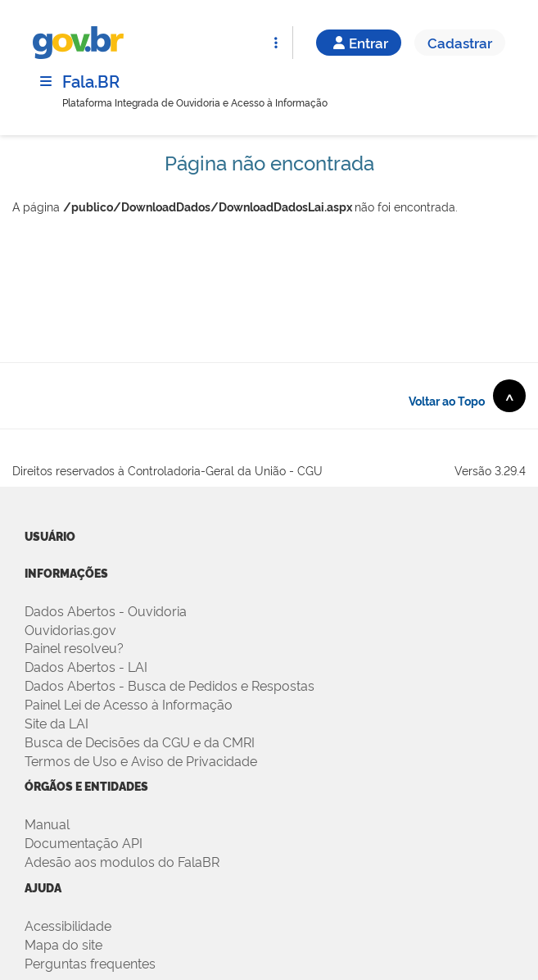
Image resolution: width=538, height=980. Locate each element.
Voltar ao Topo (467, 396)
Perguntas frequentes (90, 963)
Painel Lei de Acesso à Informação (129, 704)
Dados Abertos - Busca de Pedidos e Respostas (170, 685)
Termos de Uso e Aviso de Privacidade (141, 760)
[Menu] (46, 81)
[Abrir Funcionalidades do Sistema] (276, 43)
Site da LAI (57, 723)
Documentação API (84, 842)
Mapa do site (63, 944)
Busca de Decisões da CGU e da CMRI (140, 742)
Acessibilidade (68, 925)
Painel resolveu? (74, 647)
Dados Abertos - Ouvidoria (106, 610)
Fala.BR (91, 80)
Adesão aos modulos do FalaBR (122, 861)
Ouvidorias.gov (70, 629)
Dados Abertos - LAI (86, 666)
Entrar (359, 42)
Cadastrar (460, 42)
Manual (47, 823)
